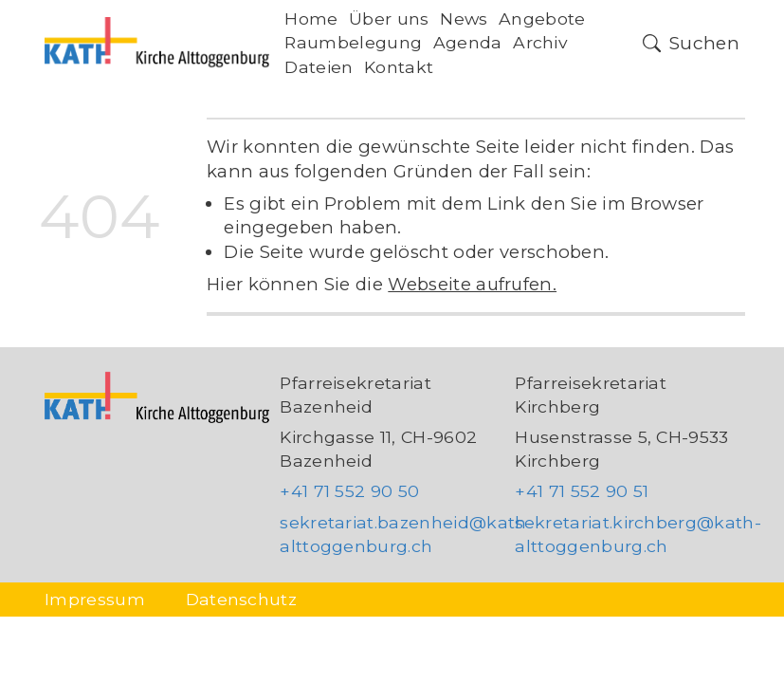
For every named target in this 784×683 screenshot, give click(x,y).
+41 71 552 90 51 (582, 491)
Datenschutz (242, 599)
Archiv (540, 42)
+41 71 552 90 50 (349, 491)
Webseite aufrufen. (472, 284)
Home (311, 18)
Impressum (95, 599)
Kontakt (399, 67)
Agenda (468, 42)
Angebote (542, 18)
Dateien (319, 67)
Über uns (389, 18)
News (464, 18)
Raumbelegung (353, 42)
